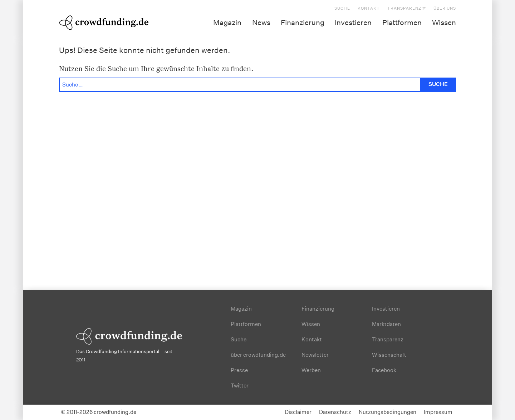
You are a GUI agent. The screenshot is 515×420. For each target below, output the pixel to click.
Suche (342, 8)
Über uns (445, 8)
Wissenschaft (389, 355)
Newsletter (315, 355)
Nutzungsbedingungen (388, 412)
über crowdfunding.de (258, 355)
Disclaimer (298, 412)
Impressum (438, 412)
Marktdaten (386, 324)
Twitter (240, 386)
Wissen (444, 23)
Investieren (353, 23)
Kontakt (369, 8)
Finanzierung (303, 23)
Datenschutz (335, 412)
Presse (239, 370)
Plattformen (402, 23)
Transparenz (388, 339)
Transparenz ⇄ (407, 8)
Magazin (227, 23)
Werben (311, 370)
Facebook (384, 370)
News (261, 23)
